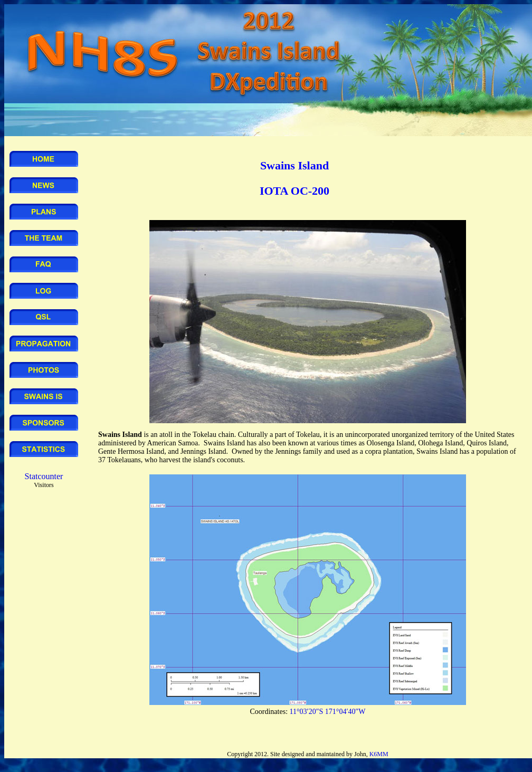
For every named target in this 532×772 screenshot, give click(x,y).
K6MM (379, 754)
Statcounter (44, 476)
